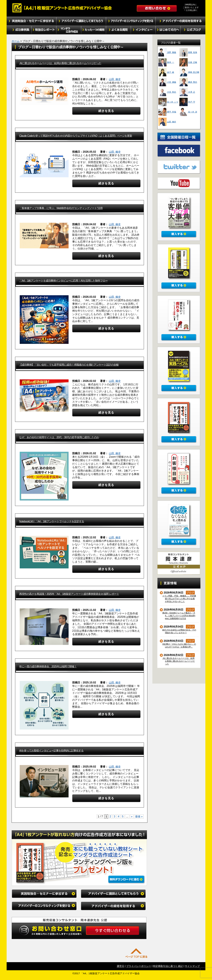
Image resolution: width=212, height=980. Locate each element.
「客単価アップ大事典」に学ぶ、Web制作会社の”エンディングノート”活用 (61, 208)
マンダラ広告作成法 (69, 30)
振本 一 (166, 62)
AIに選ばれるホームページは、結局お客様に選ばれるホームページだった (60, 63)
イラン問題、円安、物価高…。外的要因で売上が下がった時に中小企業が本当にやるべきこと (179, 599)
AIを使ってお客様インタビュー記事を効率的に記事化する (51, 751)
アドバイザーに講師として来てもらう (81, 21)
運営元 (120, 966)
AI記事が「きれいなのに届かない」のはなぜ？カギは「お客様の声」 (179, 645)
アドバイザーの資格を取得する (181, 21)
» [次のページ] (132, 817)
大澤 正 (187, 92)
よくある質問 (118, 30)
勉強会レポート (44, 30)
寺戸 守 (187, 102)
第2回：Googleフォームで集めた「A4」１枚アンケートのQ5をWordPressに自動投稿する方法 (179, 616)
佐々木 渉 (188, 112)
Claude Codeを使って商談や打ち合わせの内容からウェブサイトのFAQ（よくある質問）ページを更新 (76, 136)
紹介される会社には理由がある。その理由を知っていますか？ (179, 631)
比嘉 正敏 (188, 62)
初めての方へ (168, 30)
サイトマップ (192, 966)
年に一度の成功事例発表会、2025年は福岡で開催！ (48, 666)
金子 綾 (166, 72)
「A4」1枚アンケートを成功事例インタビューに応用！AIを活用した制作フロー (63, 281)
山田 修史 (115, 79)
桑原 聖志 (188, 82)
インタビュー (143, 30)
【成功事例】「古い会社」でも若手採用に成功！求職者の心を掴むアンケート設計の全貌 (69, 365)
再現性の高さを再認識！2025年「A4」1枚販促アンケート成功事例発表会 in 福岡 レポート (69, 594)
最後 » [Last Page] (139, 817)
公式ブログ (193, 30)
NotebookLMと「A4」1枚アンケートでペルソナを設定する (52, 521)
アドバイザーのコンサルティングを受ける (131, 21)
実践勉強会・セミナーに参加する (31, 21)
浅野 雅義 (167, 52)
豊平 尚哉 (167, 112)
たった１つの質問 (94, 30)
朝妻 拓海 (188, 52)
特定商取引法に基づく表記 (168, 966)
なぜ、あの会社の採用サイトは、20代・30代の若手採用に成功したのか (59, 437)
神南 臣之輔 (189, 72)
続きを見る (106, 111)
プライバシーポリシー (139, 966)
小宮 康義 (167, 82)
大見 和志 (167, 92)
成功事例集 (19, 30)
